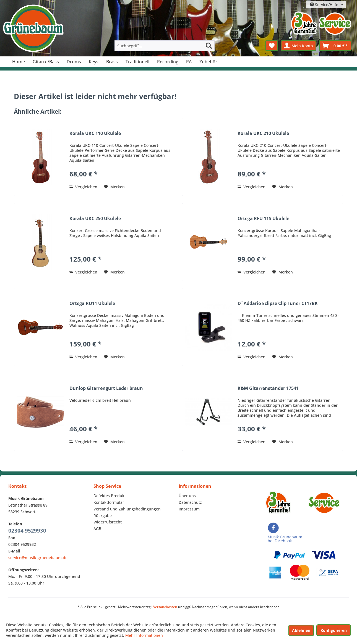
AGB (97, 529)
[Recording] (168, 62)
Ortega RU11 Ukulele (92, 303)
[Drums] (74, 62)
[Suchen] (209, 46)
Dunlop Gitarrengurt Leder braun (106, 388)
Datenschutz (190, 502)
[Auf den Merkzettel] (114, 187)
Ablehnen (301, 630)
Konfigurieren (334, 630)
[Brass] (112, 62)
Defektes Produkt (110, 496)
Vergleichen (83, 187)
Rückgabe (103, 516)
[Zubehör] (208, 62)
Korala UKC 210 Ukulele (263, 133)
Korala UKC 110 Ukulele (95, 133)
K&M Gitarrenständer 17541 (268, 388)
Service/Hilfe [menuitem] (325, 5)
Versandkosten (165, 607)
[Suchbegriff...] (164, 46)
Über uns (187, 496)
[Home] (19, 62)
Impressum (189, 509)
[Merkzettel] (272, 46)
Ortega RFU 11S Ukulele (263, 219)
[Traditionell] (137, 62)
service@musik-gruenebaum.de (38, 558)
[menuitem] (164, 46)
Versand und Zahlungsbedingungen (127, 509)
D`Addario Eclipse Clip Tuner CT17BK (278, 303)
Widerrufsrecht (108, 522)
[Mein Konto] (299, 46)
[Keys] (94, 62)
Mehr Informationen (144, 635)
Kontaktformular (109, 502)
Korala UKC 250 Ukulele (95, 219)
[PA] (189, 62)
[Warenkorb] (335, 46)
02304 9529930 (27, 531)
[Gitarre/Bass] (46, 62)
